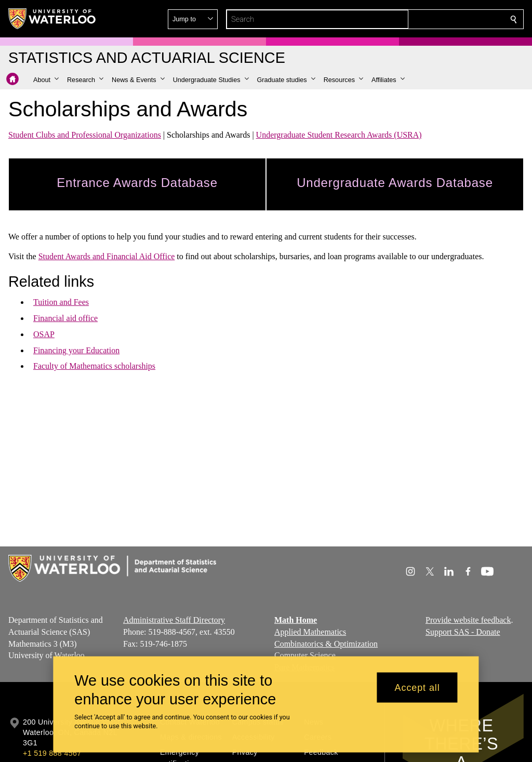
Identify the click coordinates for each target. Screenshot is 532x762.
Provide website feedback (468, 620)
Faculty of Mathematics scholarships (94, 366)
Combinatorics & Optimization (326, 643)
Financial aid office (65, 318)
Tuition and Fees (61, 302)
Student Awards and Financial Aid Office (107, 256)
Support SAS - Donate (463, 631)
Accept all (417, 687)
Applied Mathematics (310, 631)
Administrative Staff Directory (174, 620)
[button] (438, 19)
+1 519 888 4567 (52, 753)
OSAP (44, 334)
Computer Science (305, 655)
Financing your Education (76, 350)
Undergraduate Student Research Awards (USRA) (339, 135)
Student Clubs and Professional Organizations (85, 135)
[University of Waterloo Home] (52, 19)
